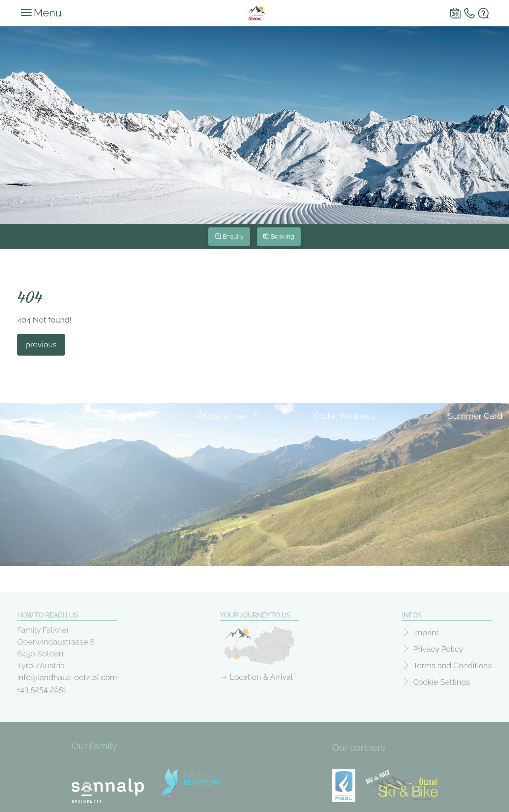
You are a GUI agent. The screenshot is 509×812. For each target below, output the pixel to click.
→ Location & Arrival (256, 675)
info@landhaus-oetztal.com (67, 675)
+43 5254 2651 (42, 687)
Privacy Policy (438, 647)
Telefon (469, 13)
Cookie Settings (442, 680)
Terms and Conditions (452, 663)
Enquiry (233, 236)
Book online (456, 13)
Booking (283, 236)
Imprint (426, 630)
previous (41, 345)
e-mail (483, 13)
